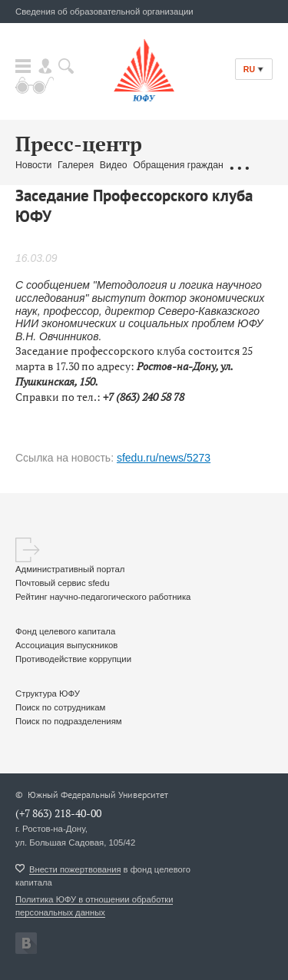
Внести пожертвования (75, 869)
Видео (114, 165)
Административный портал (70, 569)
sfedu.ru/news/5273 (164, 458)
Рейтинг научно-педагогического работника (103, 597)
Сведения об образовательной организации (104, 12)
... (239, 166)
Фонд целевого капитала (65, 631)
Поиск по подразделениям (69, 721)
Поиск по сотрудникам (60, 707)
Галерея (76, 165)
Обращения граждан (178, 165)
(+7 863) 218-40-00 (58, 813)
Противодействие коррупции (73, 659)
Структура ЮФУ (48, 694)
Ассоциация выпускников (66, 645)
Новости (33, 165)
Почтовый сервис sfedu (63, 583)
